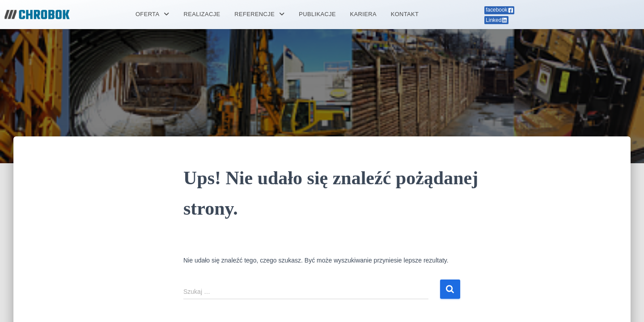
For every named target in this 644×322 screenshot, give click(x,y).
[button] (151, 15)
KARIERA (364, 15)
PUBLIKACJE (317, 15)
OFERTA (151, 15)
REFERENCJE (259, 15)
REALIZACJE (201, 15)
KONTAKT (406, 15)
